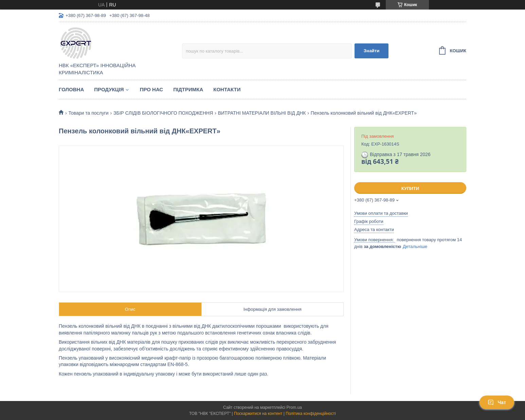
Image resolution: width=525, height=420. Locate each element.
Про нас (152, 89)
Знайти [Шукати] (372, 51)
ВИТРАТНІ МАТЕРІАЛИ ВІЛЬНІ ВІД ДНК (262, 113)
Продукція (109, 89)
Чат (497, 402)
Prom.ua (294, 407)
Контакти (227, 89)
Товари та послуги (88, 113)
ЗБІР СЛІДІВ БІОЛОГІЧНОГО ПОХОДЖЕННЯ (163, 113)
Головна (71, 89)
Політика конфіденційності (311, 414)
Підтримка (188, 89)
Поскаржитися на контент (258, 414)
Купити (410, 188)
